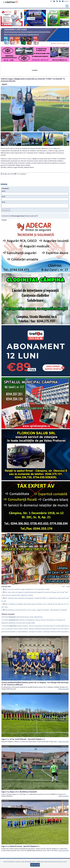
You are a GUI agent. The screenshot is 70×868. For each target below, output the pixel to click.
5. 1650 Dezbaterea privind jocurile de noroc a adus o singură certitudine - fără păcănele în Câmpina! (34, 610)
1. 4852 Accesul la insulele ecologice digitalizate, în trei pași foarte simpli (25, 589)
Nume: (3, 191)
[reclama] (12, 26)
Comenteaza (6, 210)
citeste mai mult (63, 689)
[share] (1, 184)
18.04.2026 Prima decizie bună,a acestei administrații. (22, 617)
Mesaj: (3, 202)
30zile (68, 586)
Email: (3, 196)
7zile (63, 586)
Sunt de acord (35, 865)
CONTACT (66, 1)
